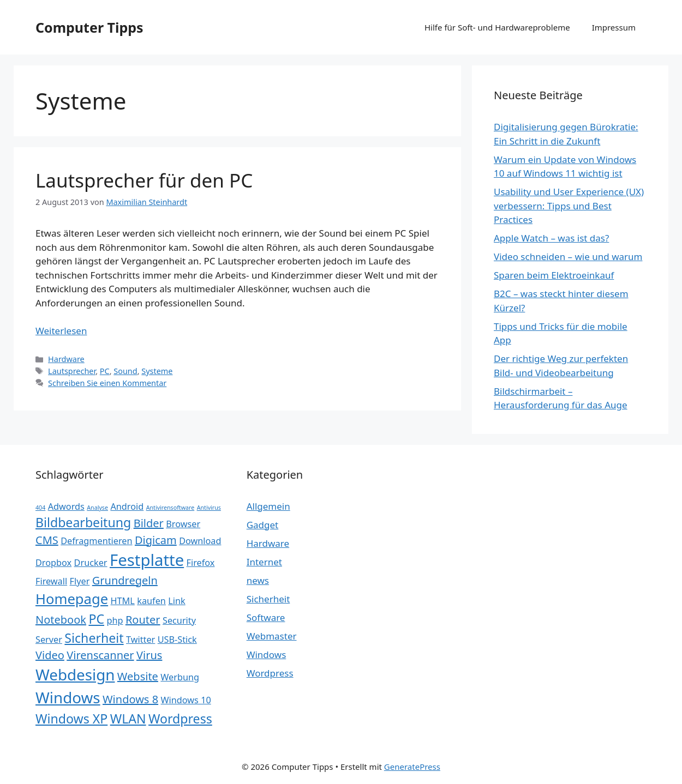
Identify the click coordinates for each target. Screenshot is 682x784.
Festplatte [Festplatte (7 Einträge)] (147, 560)
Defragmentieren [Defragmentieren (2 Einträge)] (96, 541)
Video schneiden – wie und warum (568, 257)
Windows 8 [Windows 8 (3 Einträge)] (130, 699)
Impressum (614, 27)
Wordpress (270, 673)
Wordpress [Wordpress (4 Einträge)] (180, 719)
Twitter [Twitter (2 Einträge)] (140, 640)
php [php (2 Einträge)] (115, 620)
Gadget (263, 525)
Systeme (157, 371)
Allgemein (268, 506)
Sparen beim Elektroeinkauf (554, 275)
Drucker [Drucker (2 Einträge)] (91, 563)
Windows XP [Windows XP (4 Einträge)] (71, 719)
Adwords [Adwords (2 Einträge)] (66, 506)
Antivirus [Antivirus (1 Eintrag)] (209, 508)
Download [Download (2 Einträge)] (200, 541)
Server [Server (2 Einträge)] (49, 640)
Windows (267, 655)
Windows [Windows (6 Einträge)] (68, 697)
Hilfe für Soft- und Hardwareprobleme (497, 27)
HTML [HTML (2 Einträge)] (123, 601)
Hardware (66, 359)
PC (105, 371)
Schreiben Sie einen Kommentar (107, 383)
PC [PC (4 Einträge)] (96, 619)
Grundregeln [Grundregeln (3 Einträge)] (125, 580)
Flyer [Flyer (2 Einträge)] (80, 581)
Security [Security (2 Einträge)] (179, 620)
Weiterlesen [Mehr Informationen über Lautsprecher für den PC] (61, 331)
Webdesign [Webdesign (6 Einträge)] (75, 674)
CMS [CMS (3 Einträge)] (47, 540)
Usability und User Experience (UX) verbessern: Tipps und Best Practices (569, 206)
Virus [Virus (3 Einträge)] (149, 655)
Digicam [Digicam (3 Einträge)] (156, 540)
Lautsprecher (72, 371)
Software (266, 617)
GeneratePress (412, 767)
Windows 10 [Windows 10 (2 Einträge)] (186, 700)
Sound (125, 371)
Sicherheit (268, 599)
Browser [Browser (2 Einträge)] (183, 524)
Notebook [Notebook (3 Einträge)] (61, 620)
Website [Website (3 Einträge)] (138, 676)
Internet (264, 562)
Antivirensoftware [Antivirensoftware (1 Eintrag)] (170, 508)
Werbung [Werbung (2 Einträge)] (180, 677)
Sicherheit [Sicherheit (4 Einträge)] (94, 638)
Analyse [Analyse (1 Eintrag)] (97, 508)
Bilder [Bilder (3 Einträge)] (149, 523)
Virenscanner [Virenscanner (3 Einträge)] (100, 655)
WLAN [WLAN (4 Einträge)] (128, 719)
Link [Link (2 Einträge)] (177, 601)
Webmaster (272, 636)
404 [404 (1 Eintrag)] (40, 508)
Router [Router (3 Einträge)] (143, 620)
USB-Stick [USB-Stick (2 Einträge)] (177, 640)
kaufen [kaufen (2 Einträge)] (151, 601)
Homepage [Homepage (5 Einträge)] (72, 599)
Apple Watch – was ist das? (551, 238)
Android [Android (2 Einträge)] (127, 506)
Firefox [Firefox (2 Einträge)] (201, 563)
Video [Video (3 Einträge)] (50, 655)
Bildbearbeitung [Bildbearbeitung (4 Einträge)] (83, 522)
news (258, 580)
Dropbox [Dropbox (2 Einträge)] (53, 563)
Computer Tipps (89, 27)
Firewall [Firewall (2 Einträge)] (51, 581)
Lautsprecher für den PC (144, 180)
